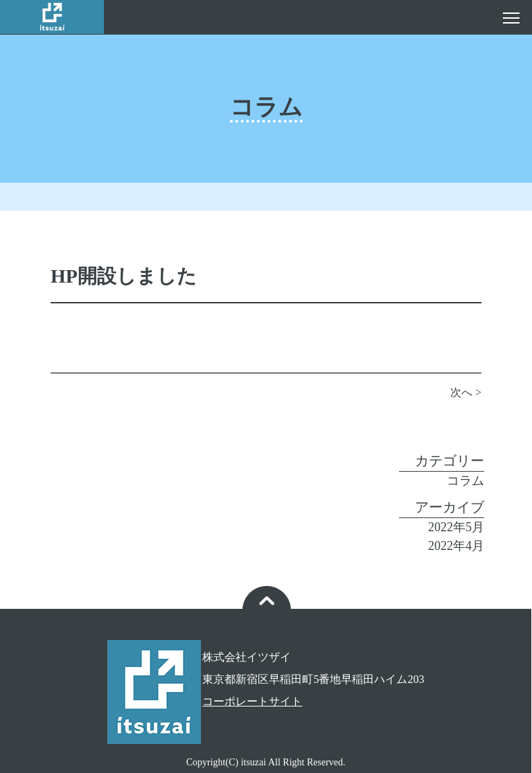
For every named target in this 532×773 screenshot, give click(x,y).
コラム (465, 481)
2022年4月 (456, 546)
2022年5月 (456, 527)
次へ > (466, 392)
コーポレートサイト (252, 701)
